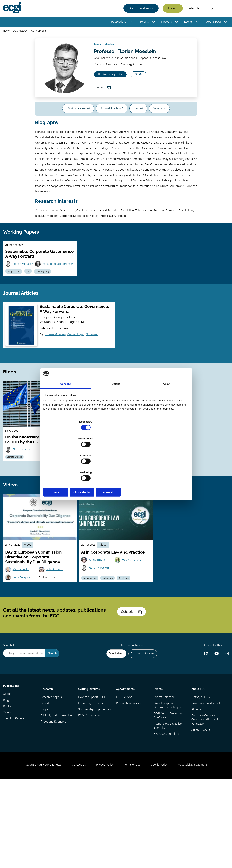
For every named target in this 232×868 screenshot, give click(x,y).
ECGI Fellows (124, 771)
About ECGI (212, 22)
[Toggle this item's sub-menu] (130, 22)
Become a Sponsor (141, 725)
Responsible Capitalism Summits (168, 802)
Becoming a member (92, 778)
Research (47, 762)
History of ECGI (200, 771)
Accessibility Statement (200, 850)
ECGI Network (22, 32)
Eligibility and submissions (49, 794)
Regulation (128, 634)
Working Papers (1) (73, 122)
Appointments (125, 762)
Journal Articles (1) (110, 122)
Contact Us (74, 850)
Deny (68, 467)
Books (8, 785)
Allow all (165, 467)
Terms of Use (134, 850)
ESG (32, 305)
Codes (8, 771)
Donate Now (112, 725)
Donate (172, 9)
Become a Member (140, 9)
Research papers (52, 771)
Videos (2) (164, 122)
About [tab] (167, 410)
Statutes (196, 789)
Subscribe (193, 9)
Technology (111, 634)
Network (165, 22)
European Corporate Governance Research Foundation (204, 800)
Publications (118, 22)
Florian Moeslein (25, 288)
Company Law (16, 305)
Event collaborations (166, 810)
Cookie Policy (164, 850)
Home (7, 32)
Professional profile (114, 84)
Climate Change (16, 502)
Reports (46, 778)
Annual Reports (200, 810)
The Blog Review (15, 798)
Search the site (13, 716)
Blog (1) (140, 122)
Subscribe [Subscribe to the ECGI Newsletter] (134, 677)
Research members (128, 778)
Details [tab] (116, 410)
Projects (143, 22)
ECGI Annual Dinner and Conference (168, 791)
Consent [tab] (65, 410)
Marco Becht (23, 625)
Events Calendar (164, 771)
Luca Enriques (24, 634)
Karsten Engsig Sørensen (30, 297)
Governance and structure (201, 780)
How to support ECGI (92, 771)
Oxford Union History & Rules (36, 850)
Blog (7, 778)
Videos (8, 792)
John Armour (56, 625)
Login (210, 9)
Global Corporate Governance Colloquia (167, 780)
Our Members (40, 32)
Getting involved (90, 762)
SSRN (146, 84)
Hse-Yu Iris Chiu (133, 615)
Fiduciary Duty (48, 305)
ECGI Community (89, 796)
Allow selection (116, 467)
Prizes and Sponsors (54, 802)
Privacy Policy (103, 850)
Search (222, 9)
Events (187, 22)
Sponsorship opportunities (87, 787)
